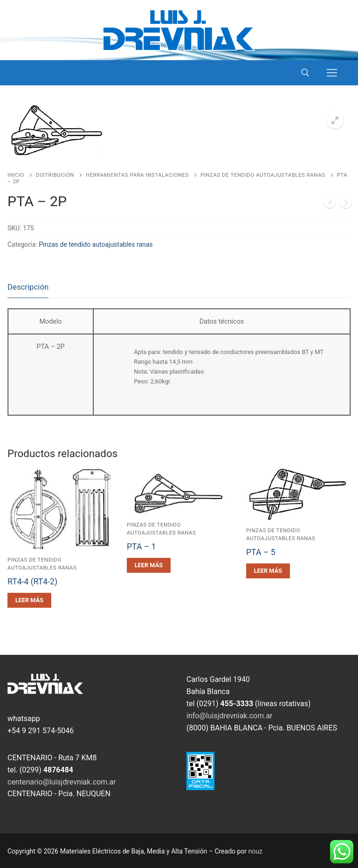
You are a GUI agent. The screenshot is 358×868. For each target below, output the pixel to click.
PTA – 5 (261, 552)
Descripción (28, 287)
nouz (255, 851)
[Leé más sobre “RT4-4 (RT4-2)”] (29, 600)
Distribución (55, 175)
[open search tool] (305, 73)
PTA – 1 (141, 547)
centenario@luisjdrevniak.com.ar (62, 782)
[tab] (28, 288)
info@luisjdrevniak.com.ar (230, 716)
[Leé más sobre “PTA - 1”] (149, 565)
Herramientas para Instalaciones (137, 175)
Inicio (16, 175)
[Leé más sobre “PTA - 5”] (268, 571)
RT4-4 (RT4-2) (32, 582)
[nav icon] (332, 73)
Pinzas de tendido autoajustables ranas (263, 175)
